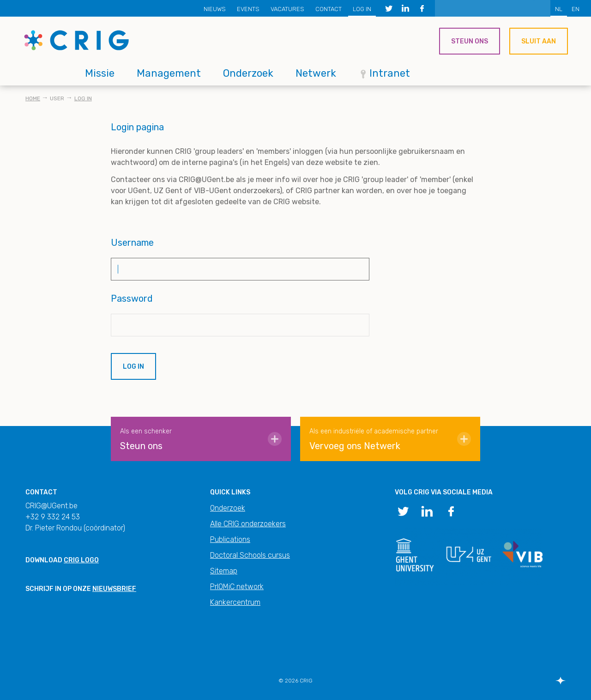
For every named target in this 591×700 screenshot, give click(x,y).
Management (169, 73)
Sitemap (224, 571)
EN (576, 9)
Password (132, 298)
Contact (329, 9)
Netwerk (316, 73)
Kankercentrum (235, 602)
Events (248, 9)
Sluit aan (539, 41)
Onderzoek (248, 73)
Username (132, 243)
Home (33, 98)
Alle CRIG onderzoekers (248, 524)
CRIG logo (81, 560)
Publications (230, 539)
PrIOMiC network (237, 587)
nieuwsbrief (114, 589)
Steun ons (470, 41)
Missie (100, 73)
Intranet (390, 73)
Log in (362, 9)
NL (559, 9)
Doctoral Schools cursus (250, 555)
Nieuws (215, 9)
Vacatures (287, 9)
